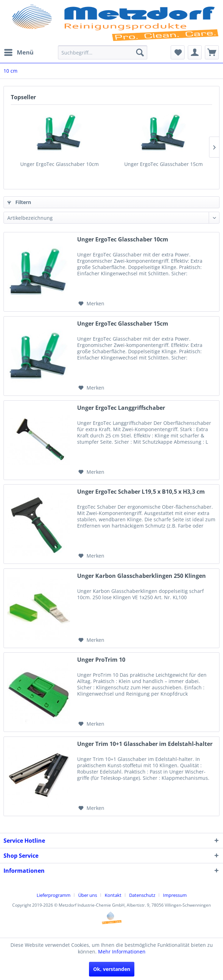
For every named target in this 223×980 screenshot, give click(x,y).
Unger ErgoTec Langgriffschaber (121, 408)
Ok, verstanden (112, 969)
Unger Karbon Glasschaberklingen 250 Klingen (142, 576)
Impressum (175, 895)
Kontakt (113, 895)
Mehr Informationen (122, 952)
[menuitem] (18, 52)
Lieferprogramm (54, 895)
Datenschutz (142, 895)
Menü (19, 52)
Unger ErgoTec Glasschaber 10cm (60, 164)
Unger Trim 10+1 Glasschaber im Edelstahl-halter (145, 744)
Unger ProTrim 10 (101, 660)
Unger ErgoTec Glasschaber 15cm (163, 164)
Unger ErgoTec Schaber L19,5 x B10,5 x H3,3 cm (141, 492)
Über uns (88, 895)
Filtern (19, 202)
